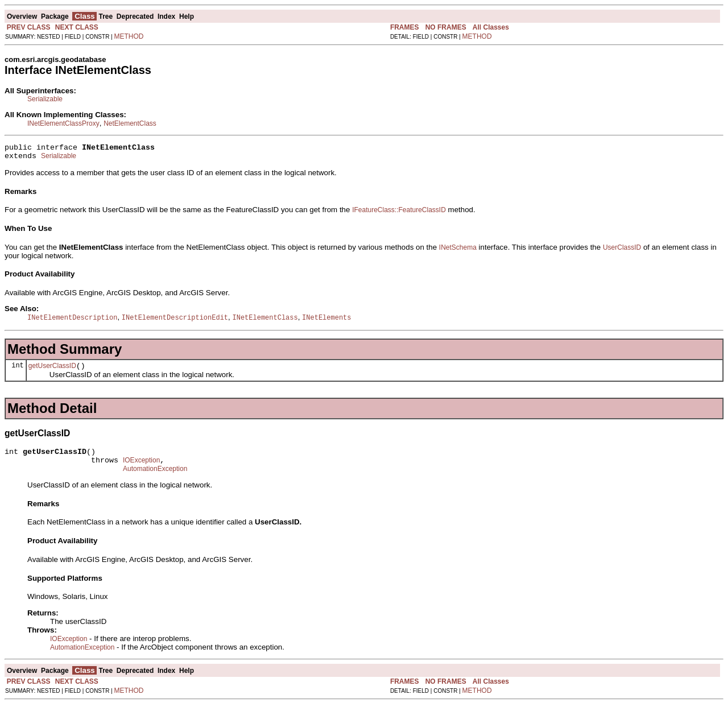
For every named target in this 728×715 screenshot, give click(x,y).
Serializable (45, 99)
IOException (141, 469)
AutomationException (155, 480)
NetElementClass (130, 123)
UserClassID (622, 251)
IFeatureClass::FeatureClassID (399, 213)
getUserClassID (52, 371)
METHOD (129, 36)
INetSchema (458, 251)
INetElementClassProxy (63, 123)
